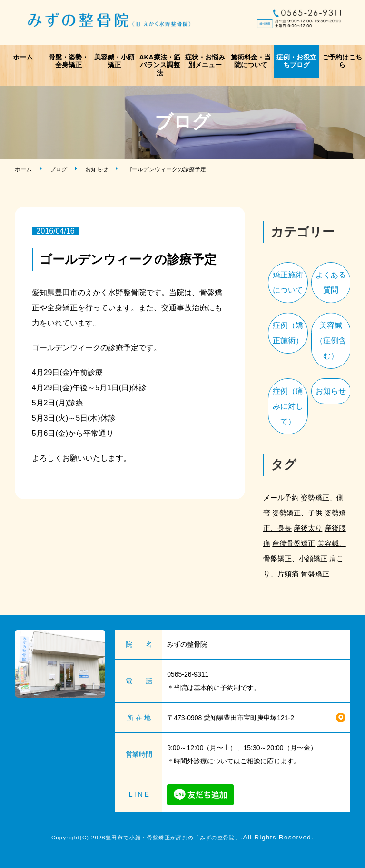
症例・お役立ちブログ (296, 61)
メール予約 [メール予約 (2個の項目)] (281, 498)
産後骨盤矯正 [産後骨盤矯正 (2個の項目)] (294, 543)
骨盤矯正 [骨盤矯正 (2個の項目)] (315, 574)
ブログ (59, 169)
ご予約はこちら (342, 61)
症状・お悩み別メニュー (205, 61)
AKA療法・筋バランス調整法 (159, 65)
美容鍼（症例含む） (331, 340)
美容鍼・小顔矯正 (114, 61)
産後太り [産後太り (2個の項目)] (308, 528)
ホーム (23, 57)
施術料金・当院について (251, 61)
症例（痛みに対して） (288, 406)
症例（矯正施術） (288, 333)
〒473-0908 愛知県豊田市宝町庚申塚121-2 (231, 718)
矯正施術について (288, 282)
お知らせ (97, 169)
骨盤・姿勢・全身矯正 (69, 61)
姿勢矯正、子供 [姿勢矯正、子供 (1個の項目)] (297, 513)
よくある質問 (331, 282)
